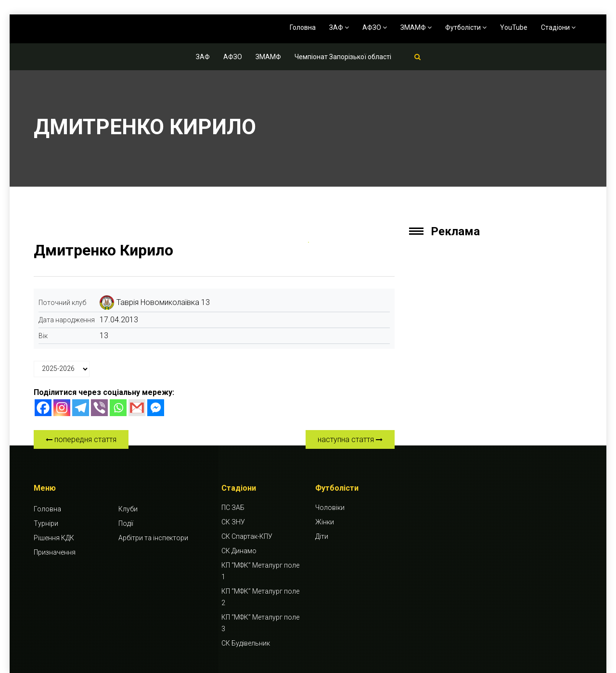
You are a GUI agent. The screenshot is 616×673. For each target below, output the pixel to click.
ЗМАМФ (416, 27)
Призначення (55, 552)
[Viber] (99, 408)
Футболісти (466, 27)
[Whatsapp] (118, 408)
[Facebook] (43, 408)
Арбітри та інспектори (153, 538)
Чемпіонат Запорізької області (343, 57)
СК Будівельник (246, 643)
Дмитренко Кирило (103, 250)
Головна (303, 27)
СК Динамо (239, 551)
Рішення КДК (54, 538)
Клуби (128, 509)
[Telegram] (81, 408)
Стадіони (558, 27)
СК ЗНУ (233, 522)
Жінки (325, 522)
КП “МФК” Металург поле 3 (260, 623)
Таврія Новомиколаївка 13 (163, 302)
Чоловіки (330, 508)
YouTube (514, 27)
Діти (322, 536)
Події (126, 523)
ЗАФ (339, 27)
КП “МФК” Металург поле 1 (260, 571)
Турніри (46, 523)
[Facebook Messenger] (156, 408)
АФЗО (375, 27)
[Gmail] (137, 408)
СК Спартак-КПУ (247, 536)
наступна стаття (350, 439)
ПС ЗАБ (233, 508)
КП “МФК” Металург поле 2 (260, 597)
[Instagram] (62, 408)
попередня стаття (81, 439)
